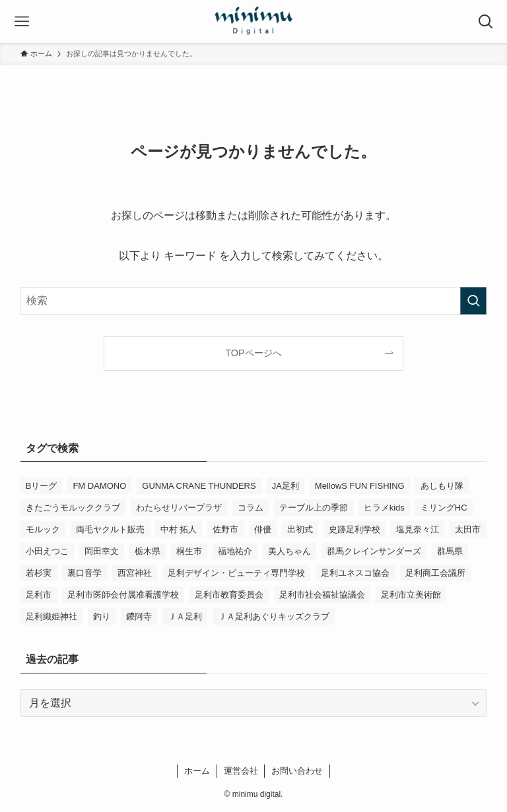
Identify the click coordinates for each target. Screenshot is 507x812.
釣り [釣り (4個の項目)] (102, 616)
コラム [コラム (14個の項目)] (251, 508)
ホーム (197, 771)
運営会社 (241, 771)
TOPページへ (253, 353)
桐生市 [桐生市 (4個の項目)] (189, 551)
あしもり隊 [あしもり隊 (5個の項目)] (442, 486)
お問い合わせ (297, 771)
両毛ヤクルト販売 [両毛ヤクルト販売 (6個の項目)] (110, 529)
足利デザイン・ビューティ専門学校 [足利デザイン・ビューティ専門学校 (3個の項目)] (236, 573)
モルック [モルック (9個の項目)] (43, 529)
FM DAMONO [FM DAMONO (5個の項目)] (99, 486)
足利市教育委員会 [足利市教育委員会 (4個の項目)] (229, 595)
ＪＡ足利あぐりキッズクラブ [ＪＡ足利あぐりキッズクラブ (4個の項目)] (274, 616)
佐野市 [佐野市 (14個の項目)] (225, 529)
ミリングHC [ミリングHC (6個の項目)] (444, 508)
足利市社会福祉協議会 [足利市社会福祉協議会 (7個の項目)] (322, 595)
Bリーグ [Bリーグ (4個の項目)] (42, 486)
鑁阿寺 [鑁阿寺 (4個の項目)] (139, 616)
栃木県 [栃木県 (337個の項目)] (148, 551)
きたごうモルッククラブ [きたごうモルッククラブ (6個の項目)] (73, 508)
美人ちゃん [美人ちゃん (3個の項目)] (289, 551)
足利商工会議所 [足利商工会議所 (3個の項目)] (435, 573)
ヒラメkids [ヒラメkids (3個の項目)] (384, 508)
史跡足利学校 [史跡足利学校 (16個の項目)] (355, 529)
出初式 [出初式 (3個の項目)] (300, 529)
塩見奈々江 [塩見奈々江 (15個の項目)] (418, 529)
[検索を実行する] (473, 301)
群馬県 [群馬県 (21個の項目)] (450, 551)
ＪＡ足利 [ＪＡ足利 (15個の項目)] (185, 616)
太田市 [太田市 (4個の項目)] (468, 529)
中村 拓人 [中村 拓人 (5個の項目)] (179, 529)
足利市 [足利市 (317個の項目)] (39, 595)
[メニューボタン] (21, 21)
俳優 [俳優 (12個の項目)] (263, 529)
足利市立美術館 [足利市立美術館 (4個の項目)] (411, 595)
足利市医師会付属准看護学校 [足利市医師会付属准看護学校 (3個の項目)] (123, 595)
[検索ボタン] (486, 21)
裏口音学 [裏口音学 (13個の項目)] (84, 573)
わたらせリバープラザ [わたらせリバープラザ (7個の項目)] (179, 508)
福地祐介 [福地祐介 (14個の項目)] (235, 551)
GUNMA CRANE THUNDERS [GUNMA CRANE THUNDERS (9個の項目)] (199, 486)
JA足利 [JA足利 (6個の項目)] (286, 486)
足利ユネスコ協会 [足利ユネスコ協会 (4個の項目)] (355, 573)
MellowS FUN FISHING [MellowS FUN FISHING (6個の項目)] (360, 486)
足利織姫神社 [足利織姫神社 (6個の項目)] (51, 616)
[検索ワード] (254, 301)
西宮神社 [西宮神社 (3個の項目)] (135, 573)
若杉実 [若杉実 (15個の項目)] (39, 573)
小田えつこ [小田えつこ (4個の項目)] (47, 551)
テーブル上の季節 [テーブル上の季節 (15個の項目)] (314, 508)
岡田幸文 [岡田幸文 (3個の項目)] (102, 551)
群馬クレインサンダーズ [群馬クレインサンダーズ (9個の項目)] (374, 551)
